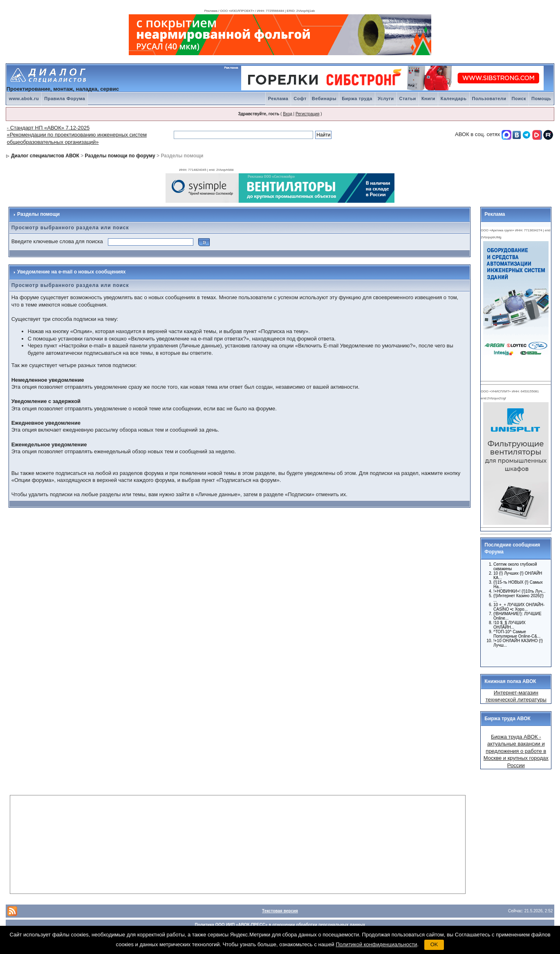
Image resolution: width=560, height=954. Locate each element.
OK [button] (434, 944)
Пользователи (489, 99)
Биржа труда (357, 99)
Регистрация (307, 114)
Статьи (408, 99)
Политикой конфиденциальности (377, 944)
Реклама (278, 99)
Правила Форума (65, 99)
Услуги (386, 99)
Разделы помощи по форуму (120, 156)
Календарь (454, 99)
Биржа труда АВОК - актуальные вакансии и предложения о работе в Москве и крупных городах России (516, 751)
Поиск (519, 99)
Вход (288, 114)
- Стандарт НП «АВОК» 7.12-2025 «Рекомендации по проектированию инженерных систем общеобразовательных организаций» (77, 135)
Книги (428, 99)
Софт (300, 99)
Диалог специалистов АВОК (45, 156)
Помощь (541, 99)
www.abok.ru (24, 99)
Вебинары (324, 99)
